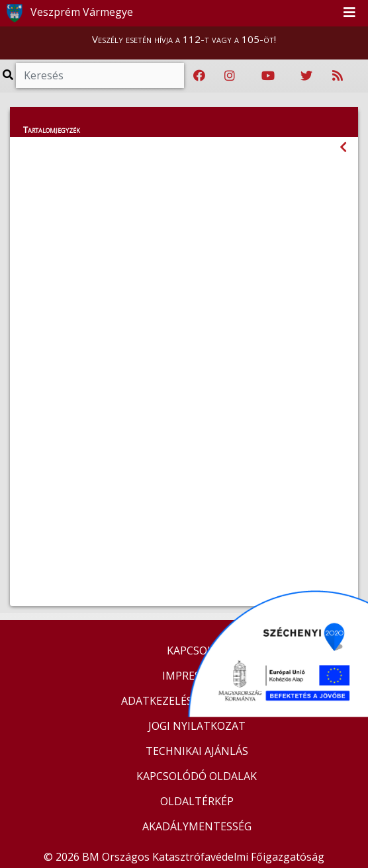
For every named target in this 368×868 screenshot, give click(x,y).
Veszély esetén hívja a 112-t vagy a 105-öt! (184, 39)
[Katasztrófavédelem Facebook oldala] (199, 76)
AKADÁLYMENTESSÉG (197, 826)
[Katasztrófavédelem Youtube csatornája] (268, 76)
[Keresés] (100, 75)
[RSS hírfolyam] (338, 76)
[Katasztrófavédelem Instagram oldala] (230, 76)
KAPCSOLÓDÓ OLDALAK (197, 776)
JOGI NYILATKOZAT (197, 726)
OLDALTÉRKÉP (197, 801)
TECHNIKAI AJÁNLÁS (197, 751)
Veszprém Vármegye (67, 13)
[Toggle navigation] (349, 13)
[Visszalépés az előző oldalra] (343, 147)
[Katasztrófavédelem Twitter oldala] (306, 76)
